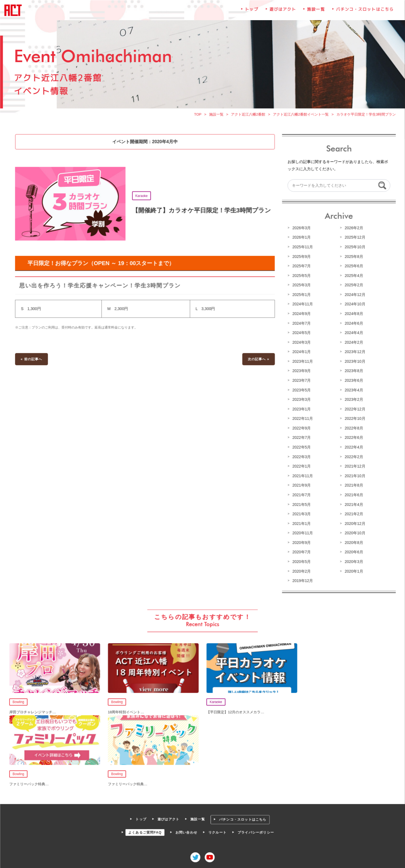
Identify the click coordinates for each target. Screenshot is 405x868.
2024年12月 (353, 296)
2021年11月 (302, 476)
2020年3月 (352, 560)
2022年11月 (302, 419)
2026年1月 (301, 240)
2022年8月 (352, 428)
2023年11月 (302, 362)
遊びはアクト (282, 14)
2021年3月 (301, 513)
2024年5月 (301, 334)
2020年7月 (301, 551)
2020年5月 (301, 560)
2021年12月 (353, 466)
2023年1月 (301, 410)
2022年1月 (301, 466)
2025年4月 (352, 277)
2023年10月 (353, 362)
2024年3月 (301, 343)
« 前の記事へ (33, 360)
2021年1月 (301, 523)
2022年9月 (301, 428)
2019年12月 (302, 579)
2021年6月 (352, 494)
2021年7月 (301, 494)
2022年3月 (301, 457)
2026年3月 (301, 230)
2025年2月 (352, 287)
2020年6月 (352, 551)
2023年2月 (352, 400)
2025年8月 (352, 259)
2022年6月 (352, 438)
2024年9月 (301, 315)
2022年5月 (301, 447)
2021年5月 (301, 504)
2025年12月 (353, 240)
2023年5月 (301, 391)
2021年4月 (352, 504)
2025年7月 (301, 268)
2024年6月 (352, 325)
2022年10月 (353, 419)
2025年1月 (301, 296)
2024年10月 (353, 306)
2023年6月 (352, 381)
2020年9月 (301, 541)
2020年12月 (353, 523)
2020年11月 (302, 532)
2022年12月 (353, 410)
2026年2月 (352, 230)
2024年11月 (302, 306)
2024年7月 (301, 325)
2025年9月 (301, 259)
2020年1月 (352, 570)
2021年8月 (352, 485)
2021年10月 (353, 476)
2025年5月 (301, 277)
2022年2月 (352, 457)
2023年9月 (301, 372)
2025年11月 (302, 249)
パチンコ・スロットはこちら (363, 14)
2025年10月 (353, 249)
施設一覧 (315, 14)
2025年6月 (352, 268)
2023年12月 (353, 353)
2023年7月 (301, 381)
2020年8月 (352, 541)
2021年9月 (301, 485)
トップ (251, 14)
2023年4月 (352, 391)
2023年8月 (352, 372)
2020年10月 (353, 532)
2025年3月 (301, 287)
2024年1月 (301, 353)
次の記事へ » (258, 360)
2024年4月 (352, 334)
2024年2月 (352, 343)
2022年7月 (301, 438)
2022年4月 (352, 447)
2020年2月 (301, 570)
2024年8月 (352, 315)
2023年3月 (301, 400)
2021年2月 (352, 513)
